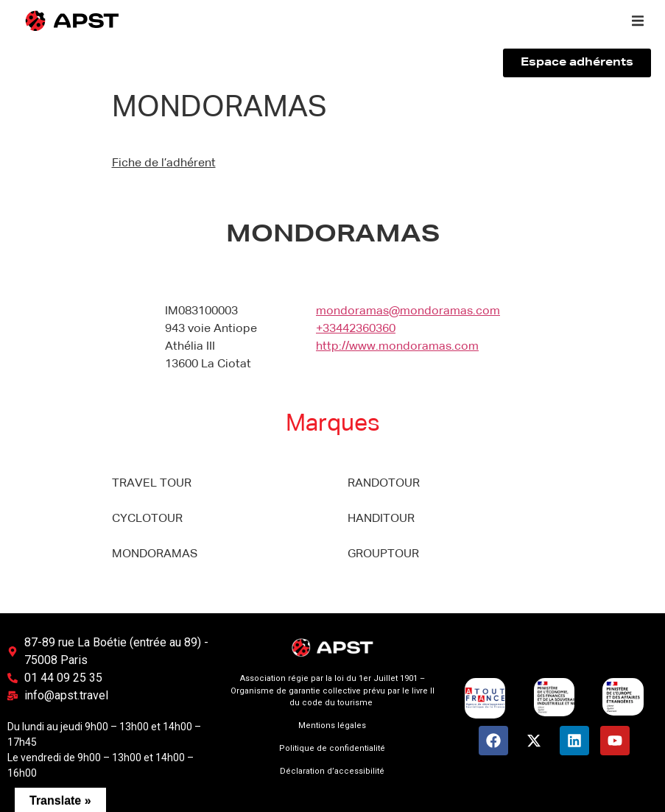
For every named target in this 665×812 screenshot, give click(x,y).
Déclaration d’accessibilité (332, 771)
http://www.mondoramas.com (397, 347)
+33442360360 (356, 329)
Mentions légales (332, 725)
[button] (638, 21)
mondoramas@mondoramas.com (408, 311)
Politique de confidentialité (332, 748)
